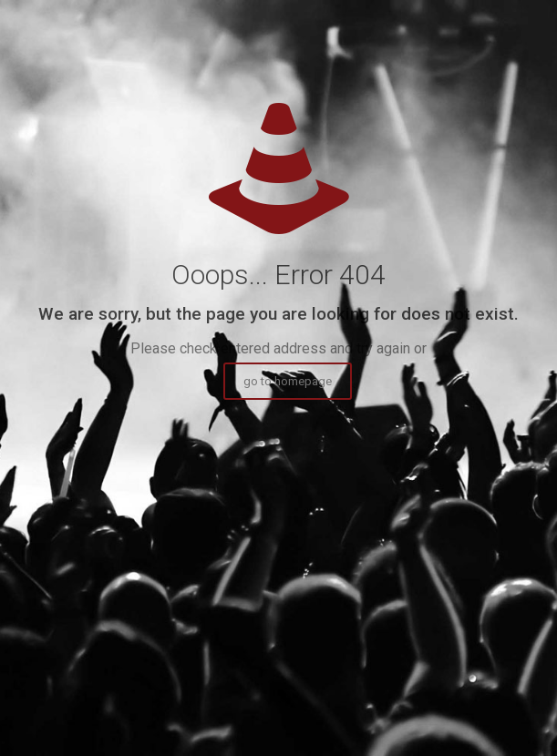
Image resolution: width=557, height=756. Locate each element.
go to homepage (288, 381)
